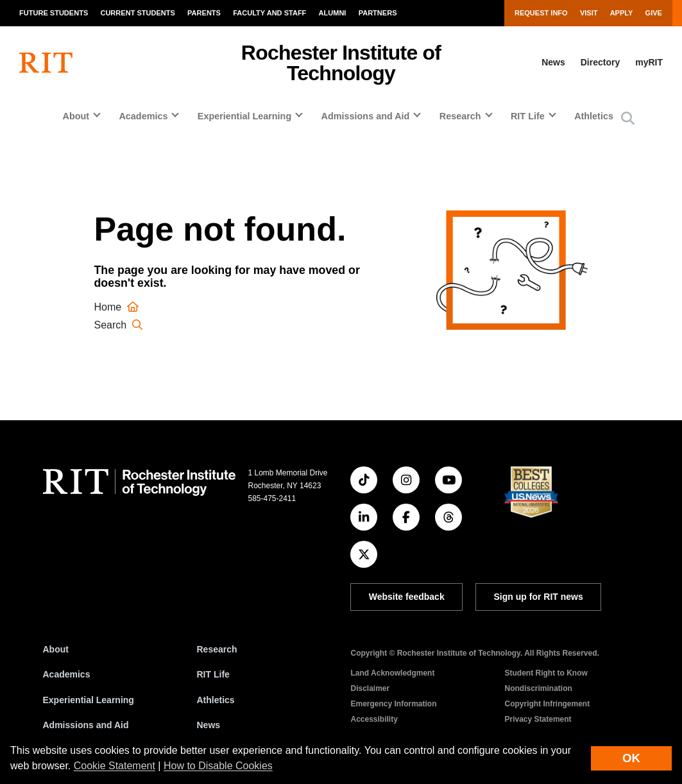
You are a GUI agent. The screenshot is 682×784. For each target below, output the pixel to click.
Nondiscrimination (539, 688)
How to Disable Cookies (218, 766)
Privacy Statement (538, 719)
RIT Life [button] (528, 116)
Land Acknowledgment (393, 673)
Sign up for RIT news (539, 597)
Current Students (137, 13)
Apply (622, 13)
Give (654, 13)
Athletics (594, 116)
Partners (378, 13)
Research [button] (460, 116)
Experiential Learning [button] (244, 116)
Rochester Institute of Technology (341, 63)
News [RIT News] (209, 725)
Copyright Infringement (548, 704)
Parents (204, 13)
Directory (600, 62)
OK (631, 758)
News (553, 62)
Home (118, 307)
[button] (628, 119)
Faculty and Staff (269, 13)
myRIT (649, 62)
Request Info (541, 13)
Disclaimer (371, 688)
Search (120, 325)
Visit (589, 13)
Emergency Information (394, 704)
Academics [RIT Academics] (67, 674)
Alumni (333, 13)
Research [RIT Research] (217, 649)
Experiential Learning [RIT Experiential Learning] (89, 700)
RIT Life (213, 674)
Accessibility (374, 719)
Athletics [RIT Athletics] (216, 700)
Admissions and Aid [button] (366, 116)
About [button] (76, 116)
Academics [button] (143, 116)
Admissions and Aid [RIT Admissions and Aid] (86, 725)
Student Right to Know (546, 673)
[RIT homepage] (46, 63)
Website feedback (407, 597)
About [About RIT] (56, 649)
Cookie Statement (115, 766)
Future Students (54, 13)
